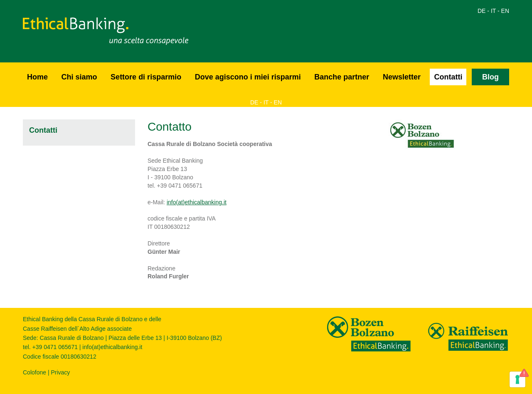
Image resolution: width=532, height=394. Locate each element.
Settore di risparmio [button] (146, 77)
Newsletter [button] (402, 77)
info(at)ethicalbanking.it (197, 202)
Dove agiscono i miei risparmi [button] (248, 77)
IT (493, 11)
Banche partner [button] (342, 77)
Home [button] (37, 77)
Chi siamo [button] (79, 77)
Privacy (60, 372)
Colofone (34, 372)
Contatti (448, 77)
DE (482, 11)
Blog (490, 77)
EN (505, 11)
